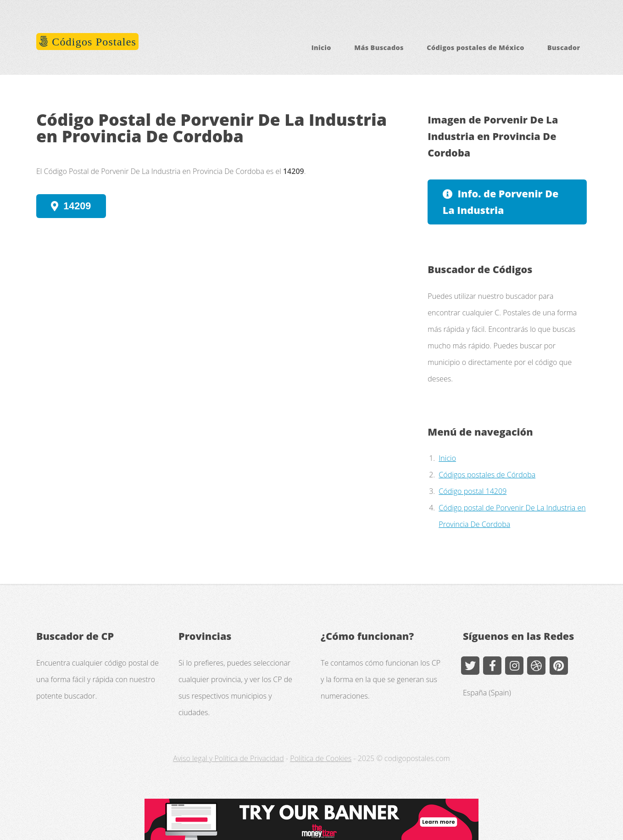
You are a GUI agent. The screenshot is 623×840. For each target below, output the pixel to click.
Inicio (321, 48)
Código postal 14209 (473, 491)
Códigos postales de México (475, 48)
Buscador (564, 48)
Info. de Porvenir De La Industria (501, 202)
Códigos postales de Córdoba (487, 475)
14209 (77, 206)
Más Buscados (379, 48)
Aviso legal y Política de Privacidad (228, 758)
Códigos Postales (92, 42)
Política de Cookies (321, 758)
